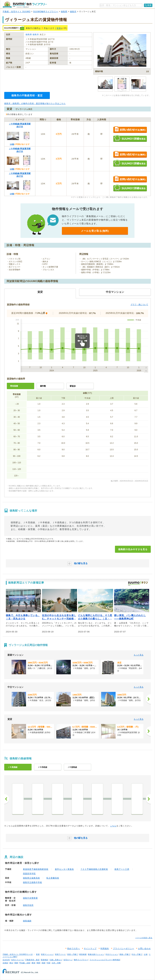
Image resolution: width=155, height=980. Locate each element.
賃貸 (59, 28)
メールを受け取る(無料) (95, 231)
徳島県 (64, 12)
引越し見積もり (56, 960)
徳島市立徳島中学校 (32, 882)
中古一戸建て (137, 954)
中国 (48, 963)
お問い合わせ (144, 949)
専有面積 (14, 386)
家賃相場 (83, 954)
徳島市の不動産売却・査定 (27, 95)
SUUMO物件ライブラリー (46, 12)
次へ (148, 799)
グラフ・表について (139, 305)
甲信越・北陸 (25, 963)
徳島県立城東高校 (31, 878)
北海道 (5, 963)
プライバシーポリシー (124, 949)
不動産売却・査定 (32, 960)
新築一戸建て (125, 954)
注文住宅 (6, 960)
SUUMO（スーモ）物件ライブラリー (25, 5)
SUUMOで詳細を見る (130, 138)
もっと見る (139, 655)
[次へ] (148, 699)
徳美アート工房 (122, 869)
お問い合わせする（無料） (130, 130)
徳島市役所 (28, 905)
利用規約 (105, 949)
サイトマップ (90, 949)
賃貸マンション (47, 954)
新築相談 (44, 960)
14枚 (12, 144)
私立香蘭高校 (53, 878)
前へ (7, 799)
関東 (16, 963)
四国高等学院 (29, 874)
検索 (149, 5)
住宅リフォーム (18, 960)
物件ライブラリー (81, 960)
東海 (33, 963)
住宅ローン (68, 960)
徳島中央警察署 (30, 898)
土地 (146, 954)
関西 (38, 963)
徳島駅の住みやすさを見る (133, 549)
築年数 (43, 386)
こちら (113, 826)
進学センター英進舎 (64, 869)
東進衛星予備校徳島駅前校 (36, 869)
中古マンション (112, 954)
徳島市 (73, 12)
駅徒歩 (73, 386)
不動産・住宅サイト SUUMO (17, 12)
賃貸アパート (60, 954)
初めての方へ (74, 949)
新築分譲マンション (96, 954)
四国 (43, 963)
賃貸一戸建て (73, 954)
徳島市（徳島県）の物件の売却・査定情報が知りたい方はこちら (35, 103)
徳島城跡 (27, 921)
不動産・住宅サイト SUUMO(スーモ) (18, 954)
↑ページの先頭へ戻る (144, 938)
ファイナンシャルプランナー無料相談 (105, 960)
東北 (11, 963)
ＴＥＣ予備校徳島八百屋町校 (94, 869)
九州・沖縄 (56, 963)
